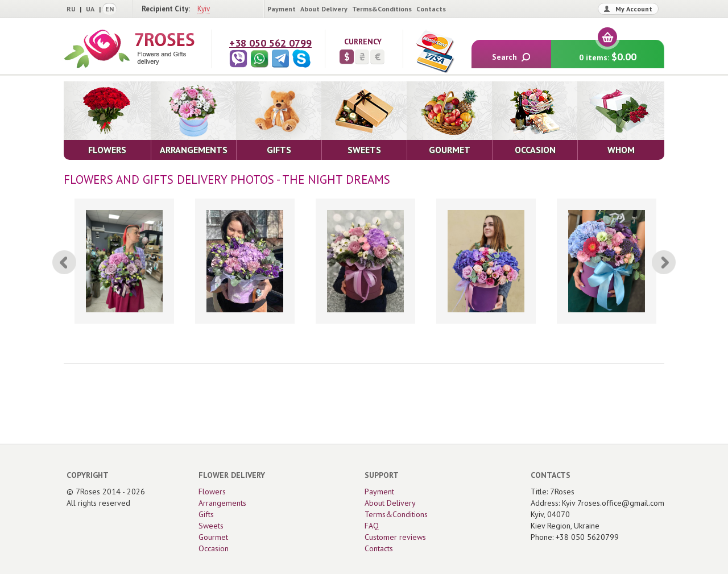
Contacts (431, 9)
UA (90, 9)
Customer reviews (395, 537)
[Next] (664, 262)
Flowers (212, 492)
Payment (282, 9)
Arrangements (222, 503)
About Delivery (324, 9)
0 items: (608, 51)
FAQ (372, 526)
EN (109, 9)
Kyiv (204, 9)
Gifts (206, 514)
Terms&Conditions (382, 9)
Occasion (214, 548)
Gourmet (213, 537)
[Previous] (64, 262)
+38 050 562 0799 (270, 43)
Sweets (211, 526)
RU (71, 9)
